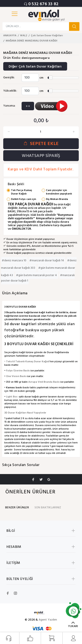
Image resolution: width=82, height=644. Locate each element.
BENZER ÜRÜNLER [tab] (17, 508)
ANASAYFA (10, 36)
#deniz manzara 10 (14, 261)
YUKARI (73, 626)
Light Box (12, 397)
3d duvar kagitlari (21, 324)
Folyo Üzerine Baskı (18, 371)
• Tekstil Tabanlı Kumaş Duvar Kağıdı (27, 362)
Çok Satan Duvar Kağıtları (47, 36)
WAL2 (24, 36)
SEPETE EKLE (41, 144)
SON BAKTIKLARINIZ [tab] (48, 508)
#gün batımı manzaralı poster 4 (37, 275)
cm (41, 78)
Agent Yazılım (48, 620)
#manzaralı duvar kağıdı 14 (47, 261)
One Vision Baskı (16, 376)
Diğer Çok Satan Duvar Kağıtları (35, 67)
